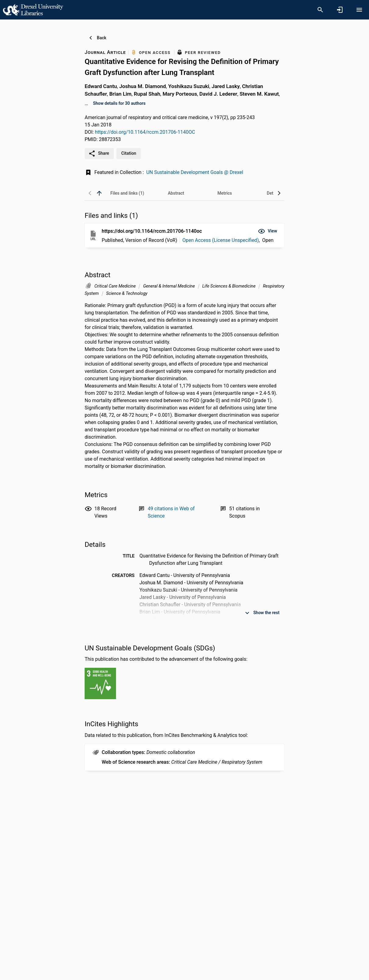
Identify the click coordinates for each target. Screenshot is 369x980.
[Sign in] (340, 10)
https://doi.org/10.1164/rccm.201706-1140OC (145, 132)
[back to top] (99, 193)
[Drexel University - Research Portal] (33, 9)
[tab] (127, 193)
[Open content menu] (359, 10)
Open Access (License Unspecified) (221, 240)
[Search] (320, 10)
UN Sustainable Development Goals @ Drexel (195, 172)
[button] (267, 231)
